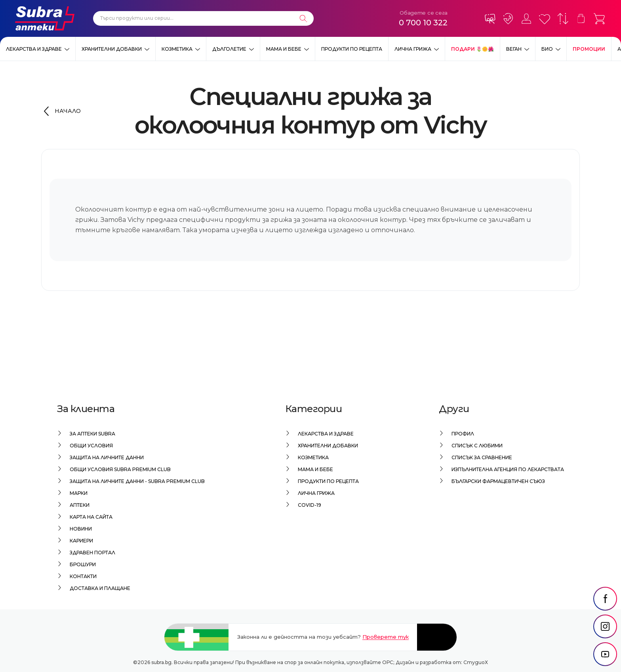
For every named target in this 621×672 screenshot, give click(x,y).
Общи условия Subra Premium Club (120, 469)
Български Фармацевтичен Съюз (498, 481)
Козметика (177, 49)
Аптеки (80, 505)
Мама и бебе (284, 49)
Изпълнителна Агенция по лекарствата (508, 469)
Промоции (589, 49)
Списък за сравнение (482, 457)
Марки (79, 493)
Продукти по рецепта (352, 49)
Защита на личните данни (107, 457)
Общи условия (91, 446)
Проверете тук (386, 637)
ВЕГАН (514, 49)
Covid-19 (310, 505)
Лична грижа (413, 49)
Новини (81, 529)
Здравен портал (92, 553)
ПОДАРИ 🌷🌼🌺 (472, 49)
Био (547, 49)
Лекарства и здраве (34, 49)
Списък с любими (477, 446)
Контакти (83, 576)
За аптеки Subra (92, 434)
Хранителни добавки (112, 49)
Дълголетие (229, 49)
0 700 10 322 (423, 23)
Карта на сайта (91, 517)
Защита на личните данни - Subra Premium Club (137, 481)
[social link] (605, 599)
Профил (463, 434)
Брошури (83, 564)
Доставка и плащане (100, 588)
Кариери (81, 541)
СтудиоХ (476, 662)
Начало (68, 111)
